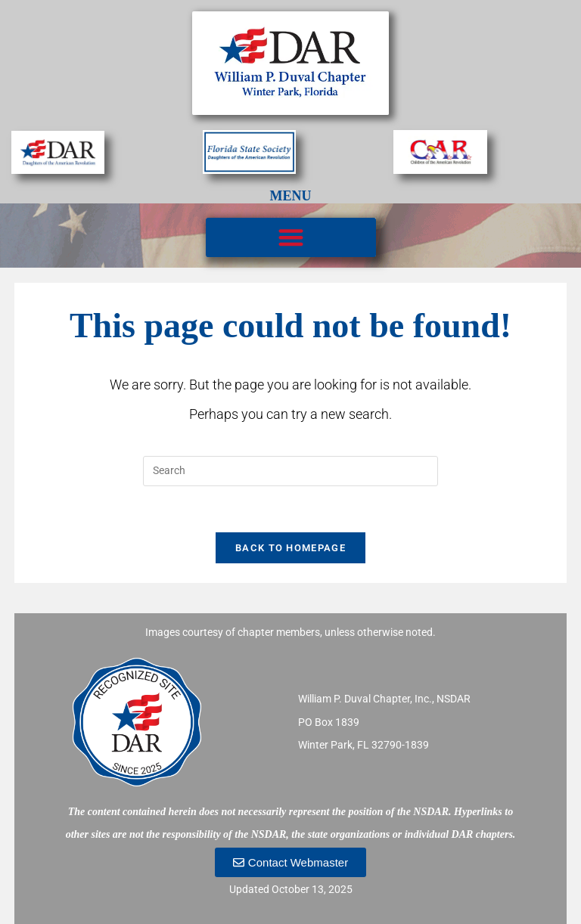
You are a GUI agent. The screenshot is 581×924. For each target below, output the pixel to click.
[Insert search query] (290, 471)
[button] (291, 238)
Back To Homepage (290, 548)
